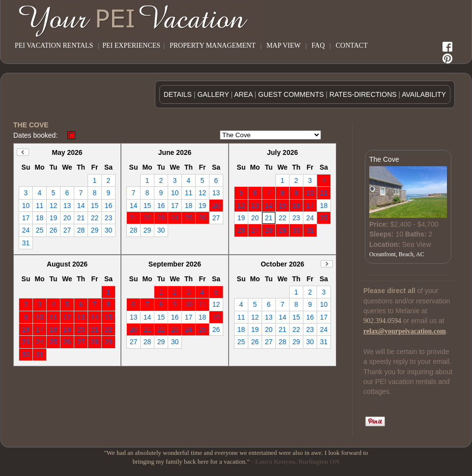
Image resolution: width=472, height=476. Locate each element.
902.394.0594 (382, 321)
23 (109, 218)
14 (81, 206)
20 (67, 218)
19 (54, 218)
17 (26, 218)
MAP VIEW (284, 45)
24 (26, 230)
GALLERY (213, 94)
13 (67, 206)
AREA (243, 94)
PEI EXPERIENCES (131, 45)
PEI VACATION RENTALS (54, 45)
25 (40, 230)
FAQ (318, 45)
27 (67, 230)
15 (95, 206)
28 (81, 230)
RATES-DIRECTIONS (363, 94)
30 (109, 230)
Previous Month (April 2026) (23, 152)
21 (81, 218)
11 (40, 206)
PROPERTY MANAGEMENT (213, 45)
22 (95, 218)
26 (54, 230)
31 (26, 243)
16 (109, 206)
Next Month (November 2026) (327, 264)
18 (40, 218)
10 (26, 206)
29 (95, 230)
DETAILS (178, 94)
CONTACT (352, 45)
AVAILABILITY (424, 94)
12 (54, 206)
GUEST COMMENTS (291, 94)
